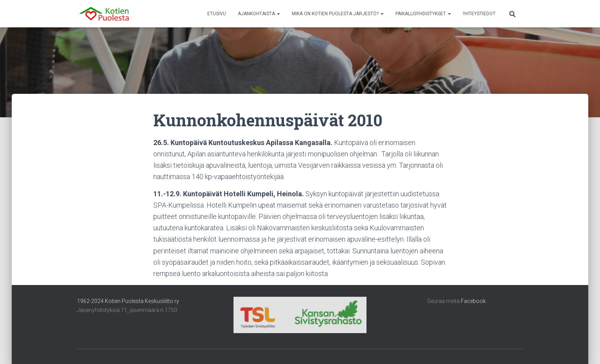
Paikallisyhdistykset (423, 14)
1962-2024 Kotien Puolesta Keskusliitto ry (128, 301)
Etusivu (217, 14)
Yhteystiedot (479, 14)
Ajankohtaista (259, 14)
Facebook (473, 301)
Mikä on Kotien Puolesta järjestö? (338, 14)
